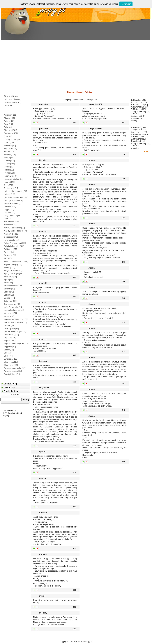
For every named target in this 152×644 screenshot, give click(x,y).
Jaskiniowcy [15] (11, 188)
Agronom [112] (10, 115)
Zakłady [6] (9, 350)
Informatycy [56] (11, 176)
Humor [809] (9, 173)
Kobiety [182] (10, 194)
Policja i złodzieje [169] (14, 246)
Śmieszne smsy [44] (13, 371)
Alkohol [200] (10, 118)
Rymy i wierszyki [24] (13, 274)
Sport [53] (8, 280)
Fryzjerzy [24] (10, 155)
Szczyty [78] (9, 289)
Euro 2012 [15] (10, 148)
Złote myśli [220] (11, 365)
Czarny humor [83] (12, 139)
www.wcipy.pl (87, 641)
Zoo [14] (8, 353)
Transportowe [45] (12, 304)
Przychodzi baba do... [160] (16, 261)
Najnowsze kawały (12, 99)
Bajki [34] (8, 127)
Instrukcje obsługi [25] (14, 179)
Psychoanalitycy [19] (13, 264)
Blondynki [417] (11, 130)
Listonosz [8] (10, 213)
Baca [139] (9, 124)
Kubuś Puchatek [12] (13, 203)
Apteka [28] (9, 121)
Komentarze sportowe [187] (16, 197)
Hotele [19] (9, 167)
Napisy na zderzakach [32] (16, 231)
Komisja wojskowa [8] (13, 200)
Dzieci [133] (9, 142)
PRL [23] (8, 258)
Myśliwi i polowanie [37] (14, 228)
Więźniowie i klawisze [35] (15, 322)
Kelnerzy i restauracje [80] (15, 191)
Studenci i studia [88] (13, 286)
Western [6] (9, 316)
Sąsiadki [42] (10, 298)
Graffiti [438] (9, 161)
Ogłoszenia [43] (11, 237)
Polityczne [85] (10, 249)
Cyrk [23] (8, 136)
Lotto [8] (8, 219)
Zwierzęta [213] (11, 359)
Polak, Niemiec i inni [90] (15, 243)
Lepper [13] (9, 209)
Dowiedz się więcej (109, 4)
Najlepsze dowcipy (12, 102)
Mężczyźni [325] (11, 225)
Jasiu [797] (9, 185)
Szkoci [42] (9, 292)
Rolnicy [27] (10, 267)
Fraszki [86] (9, 152)
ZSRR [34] (9, 356)
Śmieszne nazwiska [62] (15, 368)
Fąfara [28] (9, 158)
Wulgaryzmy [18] (11, 328)
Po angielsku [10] (12, 240)
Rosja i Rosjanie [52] (13, 270)
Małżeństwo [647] (12, 222)
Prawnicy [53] (10, 255)
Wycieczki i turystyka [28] (15, 331)
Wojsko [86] (9, 325)
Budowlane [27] (11, 133)
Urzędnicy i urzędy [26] (14, 310)
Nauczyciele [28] (11, 234)
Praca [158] (9, 252)
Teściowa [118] (11, 301)
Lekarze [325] (10, 206)
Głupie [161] (9, 164)
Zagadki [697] (10, 341)
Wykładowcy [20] (11, 335)
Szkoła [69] (9, 295)
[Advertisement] (76, 65)
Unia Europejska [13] (13, 307)
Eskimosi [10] (10, 145)
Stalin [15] (8, 283)
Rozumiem (126, 4)
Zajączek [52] (10, 347)
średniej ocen (91, 100)
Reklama (8, 105)
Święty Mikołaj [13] (12, 374)
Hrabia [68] (9, 170)
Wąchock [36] (10, 338)
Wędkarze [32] (10, 313)
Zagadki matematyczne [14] (16, 344)
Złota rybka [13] (11, 362)
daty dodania (78, 100)
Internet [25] (9, 182)
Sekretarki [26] (10, 277)
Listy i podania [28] (12, 216)
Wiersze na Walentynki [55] (16, 319)
